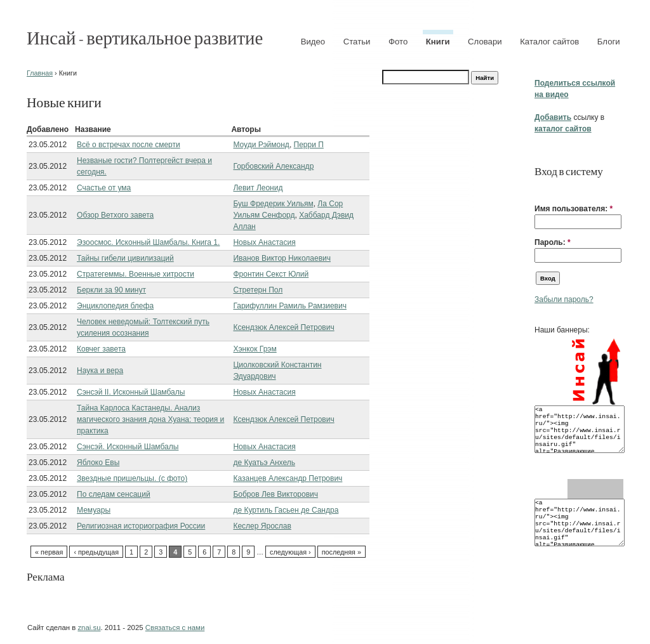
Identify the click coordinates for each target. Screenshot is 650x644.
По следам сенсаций (114, 494)
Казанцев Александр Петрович (288, 478)
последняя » (342, 552)
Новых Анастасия (264, 242)
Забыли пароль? (564, 299)
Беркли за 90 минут (111, 290)
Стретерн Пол (258, 290)
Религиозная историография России (141, 526)
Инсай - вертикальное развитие (145, 37)
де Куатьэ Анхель (264, 463)
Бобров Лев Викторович (275, 494)
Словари (485, 42)
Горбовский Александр (273, 166)
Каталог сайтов (549, 42)
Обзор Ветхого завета (115, 215)
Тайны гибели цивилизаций (125, 258)
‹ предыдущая (96, 552)
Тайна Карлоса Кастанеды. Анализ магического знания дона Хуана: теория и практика (150, 419)
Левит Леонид (258, 188)
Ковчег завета (101, 349)
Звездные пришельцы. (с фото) (132, 478)
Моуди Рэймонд (261, 145)
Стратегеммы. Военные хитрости (136, 274)
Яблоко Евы (98, 463)
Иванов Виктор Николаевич (282, 258)
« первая (49, 552)
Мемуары (94, 510)
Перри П (309, 145)
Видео (313, 42)
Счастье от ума (104, 188)
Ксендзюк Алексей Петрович (283, 327)
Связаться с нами (175, 628)
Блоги (609, 42)
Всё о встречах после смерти (129, 145)
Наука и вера (100, 371)
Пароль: (553, 242)
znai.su (89, 628)
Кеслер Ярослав (262, 526)
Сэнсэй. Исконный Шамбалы (128, 447)
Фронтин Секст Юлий (271, 274)
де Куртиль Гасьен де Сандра (286, 510)
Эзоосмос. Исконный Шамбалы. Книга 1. (148, 242)
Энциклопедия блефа (115, 306)
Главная (40, 73)
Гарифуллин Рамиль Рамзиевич (289, 306)
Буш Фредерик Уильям (273, 204)
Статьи (357, 42)
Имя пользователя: (574, 209)
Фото (398, 42)
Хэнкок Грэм (255, 349)
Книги (438, 42)
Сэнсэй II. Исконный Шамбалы (131, 392)
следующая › (290, 552)
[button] (540, 189)
